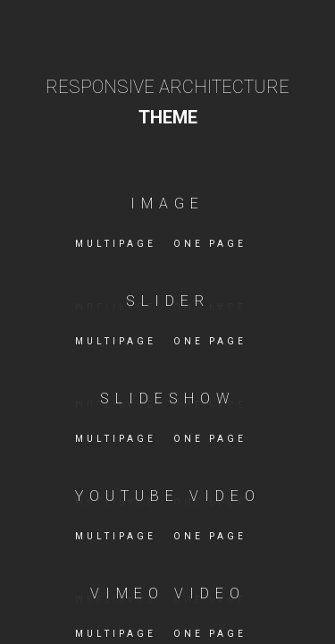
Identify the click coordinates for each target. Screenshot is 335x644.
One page (210, 244)
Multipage (116, 244)
